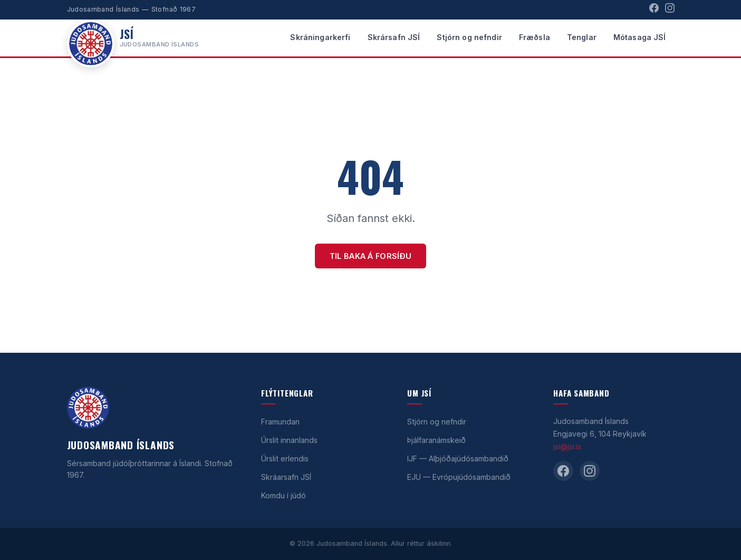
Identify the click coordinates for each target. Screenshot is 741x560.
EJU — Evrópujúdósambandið (459, 477)
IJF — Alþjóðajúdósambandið (458, 458)
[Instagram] (670, 9)
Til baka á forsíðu (370, 256)
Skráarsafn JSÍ (286, 477)
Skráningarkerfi (320, 37)
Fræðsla (535, 37)
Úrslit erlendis (285, 458)
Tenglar (582, 37)
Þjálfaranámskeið (436, 440)
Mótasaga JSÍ (640, 37)
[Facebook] (654, 9)
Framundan (280, 422)
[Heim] (133, 38)
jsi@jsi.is (567, 446)
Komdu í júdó (283, 495)
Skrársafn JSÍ (394, 37)
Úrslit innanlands (289, 440)
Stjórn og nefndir (469, 37)
